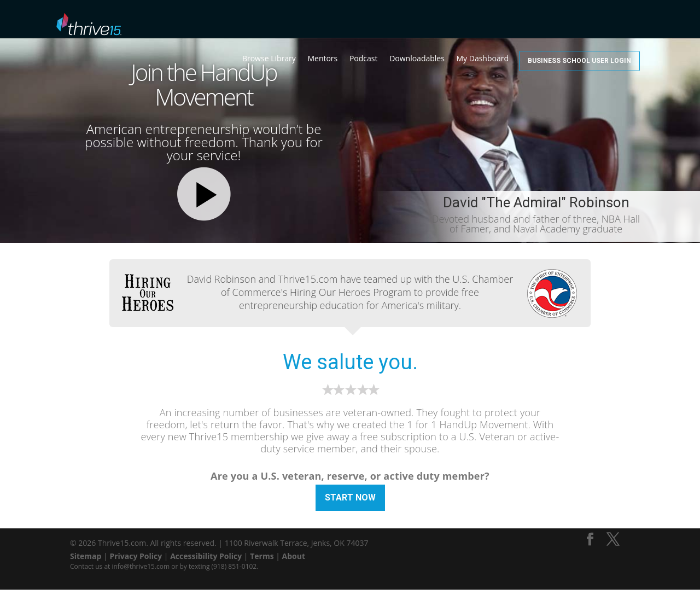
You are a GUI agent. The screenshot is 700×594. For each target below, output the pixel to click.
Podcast (400, 22)
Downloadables (453, 22)
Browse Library (305, 22)
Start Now (350, 497)
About (294, 560)
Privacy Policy (136, 560)
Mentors (358, 22)
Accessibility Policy (206, 560)
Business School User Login (598, 21)
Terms (262, 560)
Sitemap (86, 560)
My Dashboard (519, 22)
